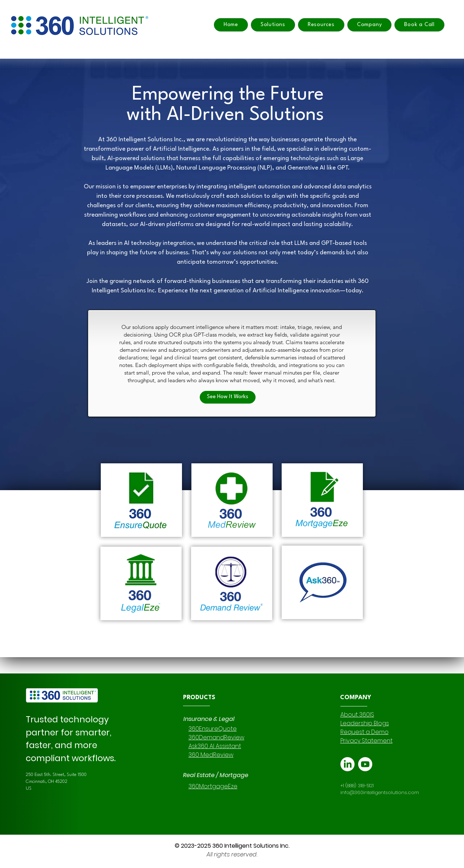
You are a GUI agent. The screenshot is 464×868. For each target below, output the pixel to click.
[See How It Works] (228, 397)
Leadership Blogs (365, 723)
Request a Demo (364, 732)
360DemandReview (216, 737)
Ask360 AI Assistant (215, 746)
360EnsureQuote (213, 729)
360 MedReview (211, 755)
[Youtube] (365, 764)
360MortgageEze (213, 786)
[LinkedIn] (347, 764)
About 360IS (357, 715)
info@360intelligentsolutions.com (380, 792)
